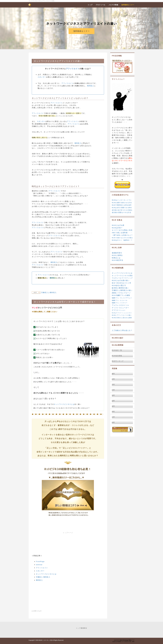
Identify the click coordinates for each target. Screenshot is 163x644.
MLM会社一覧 (117, 350)
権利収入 (91, 86)
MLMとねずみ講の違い (121, 280)
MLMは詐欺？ (117, 228)
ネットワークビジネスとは (64, 404)
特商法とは (116, 258)
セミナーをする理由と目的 (122, 230)
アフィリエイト (67, 61)
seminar (39, 565)
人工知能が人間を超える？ (122, 330)
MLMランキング (118, 361)
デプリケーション (119, 310)
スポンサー (42, 77)
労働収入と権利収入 (49, 292)
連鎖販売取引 (117, 253)
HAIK (133, 642)
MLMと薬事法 (117, 255)
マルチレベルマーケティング (122, 278)
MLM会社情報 (117, 356)
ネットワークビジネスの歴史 (122, 276)
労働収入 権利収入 (43, 577)
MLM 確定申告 (118, 260)
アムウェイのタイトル (120, 305)
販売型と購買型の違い (120, 288)
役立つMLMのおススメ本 (121, 283)
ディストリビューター (120, 308)
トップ (78, 628)
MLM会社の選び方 (119, 285)
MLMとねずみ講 (118, 225)
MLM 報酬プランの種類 (121, 295)
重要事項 (84, 628)
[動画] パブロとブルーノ (121, 293)
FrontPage (40, 561)
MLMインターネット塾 (45, 640)
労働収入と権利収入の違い (122, 290)
